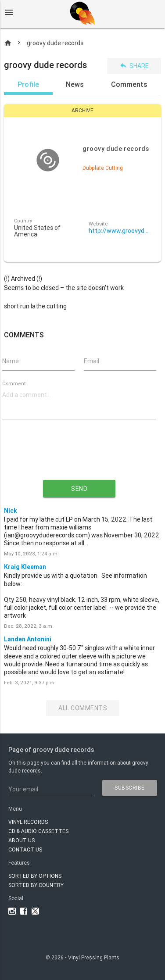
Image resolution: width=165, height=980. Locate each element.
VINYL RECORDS (28, 822)
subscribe (130, 788)
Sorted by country (36, 885)
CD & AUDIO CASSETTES (38, 831)
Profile (28, 84)
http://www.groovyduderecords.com (120, 231)
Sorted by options (35, 876)
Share (134, 66)
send (79, 489)
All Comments (83, 708)
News (75, 84)
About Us (22, 840)
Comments (129, 84)
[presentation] (79, 457)
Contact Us (25, 849)
